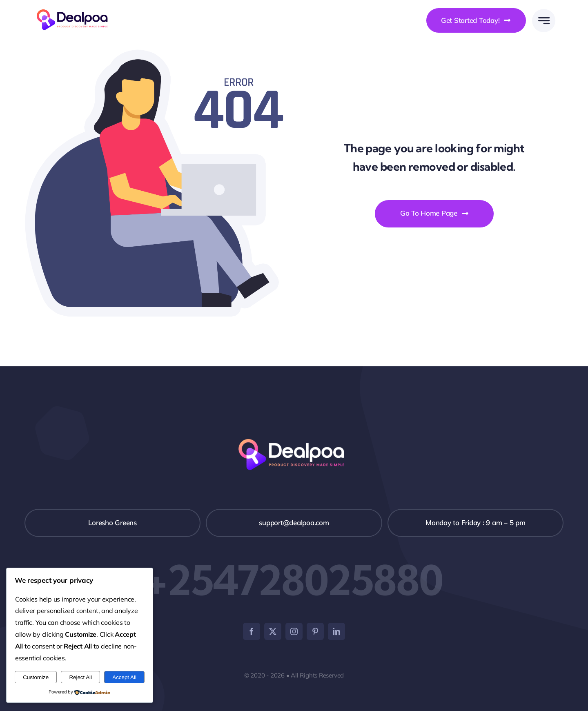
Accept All (124, 677)
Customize (36, 677)
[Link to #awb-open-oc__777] (544, 21)
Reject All (80, 677)
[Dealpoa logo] (75, 8)
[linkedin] (336, 631)
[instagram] (294, 631)
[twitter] (273, 631)
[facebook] (252, 631)
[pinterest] (315, 631)
